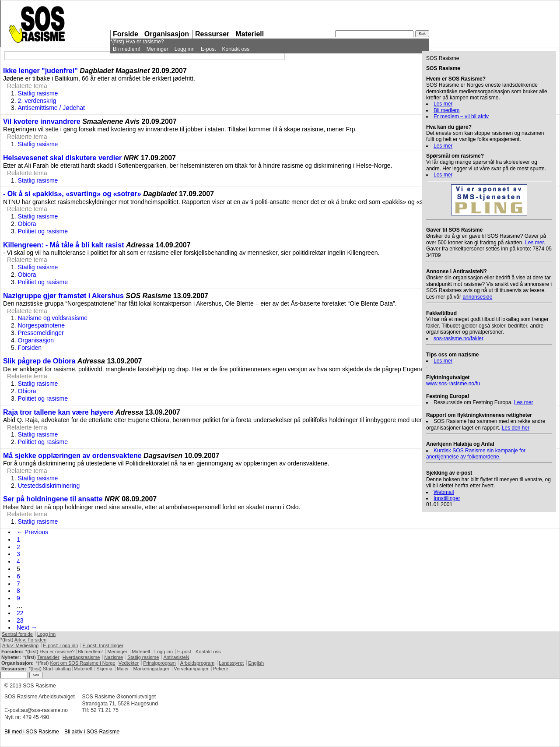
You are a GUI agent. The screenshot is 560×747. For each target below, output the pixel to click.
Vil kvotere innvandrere (42, 122)
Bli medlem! (127, 49)
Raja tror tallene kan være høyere (58, 412)
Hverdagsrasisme (81, 657)
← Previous (32, 532)
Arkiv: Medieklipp (20, 645)
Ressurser (212, 34)
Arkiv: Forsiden (30, 640)
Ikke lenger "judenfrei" (40, 71)
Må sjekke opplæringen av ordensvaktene (72, 456)
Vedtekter (129, 663)
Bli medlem (446, 110)
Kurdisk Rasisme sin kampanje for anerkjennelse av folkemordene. (476, 454)
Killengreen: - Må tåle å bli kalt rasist (64, 245)
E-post (208, 49)
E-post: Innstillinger (103, 645)
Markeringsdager (152, 669)
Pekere (221, 669)
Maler (123, 669)
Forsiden (30, 348)
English (256, 663)
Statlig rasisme (38, 93)
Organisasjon (167, 34)
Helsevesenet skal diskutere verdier (62, 158)
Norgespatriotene (41, 325)
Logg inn (185, 49)
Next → (27, 627)
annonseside (477, 297)
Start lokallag (57, 669)
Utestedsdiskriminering (49, 486)
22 (20, 613)
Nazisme (114, 657)
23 (20, 620)
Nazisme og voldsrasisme (53, 318)
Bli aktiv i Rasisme (92, 732)
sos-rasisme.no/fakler (458, 338)
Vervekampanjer (191, 669)
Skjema (104, 669)
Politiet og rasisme (43, 231)
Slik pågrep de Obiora (39, 361)
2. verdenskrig (37, 101)
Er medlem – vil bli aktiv (461, 116)
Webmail (444, 492)
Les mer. (535, 243)
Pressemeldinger (41, 333)
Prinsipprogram (159, 663)
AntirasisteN (176, 657)
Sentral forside (17, 634)
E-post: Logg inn (60, 645)
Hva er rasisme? (145, 42)
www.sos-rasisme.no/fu (453, 384)
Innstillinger (447, 498)
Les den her (516, 428)
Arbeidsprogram (197, 663)
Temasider (48, 657)
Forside (126, 34)
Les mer (443, 104)
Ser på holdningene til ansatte (53, 499)
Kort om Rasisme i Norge (82, 663)
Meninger (157, 49)
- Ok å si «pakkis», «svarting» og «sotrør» (72, 194)
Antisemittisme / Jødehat (51, 108)
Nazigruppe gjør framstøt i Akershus (63, 296)
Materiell (250, 34)
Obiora (27, 224)
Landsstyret (231, 663)
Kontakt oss (236, 49)
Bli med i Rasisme (32, 732)
